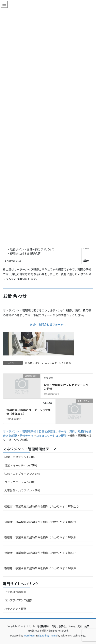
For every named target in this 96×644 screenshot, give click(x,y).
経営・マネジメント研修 (20, 457)
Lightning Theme (48, 635)
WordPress (30, 635)
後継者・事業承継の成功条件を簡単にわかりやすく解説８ (40, 537)
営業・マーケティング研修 (21, 465)
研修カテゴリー (33, 363)
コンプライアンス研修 (18, 600)
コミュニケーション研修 (58, 363)
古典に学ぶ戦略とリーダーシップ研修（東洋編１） (29, 412)
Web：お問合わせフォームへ (48, 324)
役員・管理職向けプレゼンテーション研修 (66, 387)
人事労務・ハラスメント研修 (22, 490)
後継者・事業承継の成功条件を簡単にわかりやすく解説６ (40, 568)
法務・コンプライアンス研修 (22, 474)
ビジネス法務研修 (15, 592)
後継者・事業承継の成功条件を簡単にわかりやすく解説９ (40, 522)
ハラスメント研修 (15, 609)
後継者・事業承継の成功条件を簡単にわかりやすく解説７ (40, 553)
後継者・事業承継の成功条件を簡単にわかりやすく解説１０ (42, 506)
